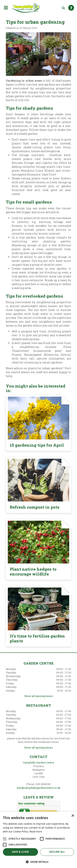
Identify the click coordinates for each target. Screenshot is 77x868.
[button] (38, 862)
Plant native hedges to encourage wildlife (33, 572)
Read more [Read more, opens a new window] (36, 832)
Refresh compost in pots (35, 507)
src (63, 8)
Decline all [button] (57, 852)
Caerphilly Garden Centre (38, 762)
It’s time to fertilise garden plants (37, 638)
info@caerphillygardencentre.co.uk (39, 788)
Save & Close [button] (21, 852)
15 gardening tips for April (37, 445)
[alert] (38, 840)
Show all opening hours (39, 696)
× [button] (73, 816)
